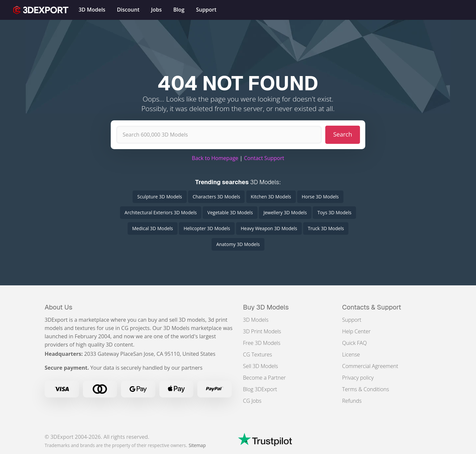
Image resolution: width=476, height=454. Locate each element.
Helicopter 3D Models (207, 228)
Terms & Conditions (366, 389)
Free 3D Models (262, 343)
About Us (59, 307)
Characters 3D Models (217, 197)
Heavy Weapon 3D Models (269, 228)
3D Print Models (262, 331)
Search (343, 134)
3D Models (256, 320)
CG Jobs (252, 401)
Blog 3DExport (260, 389)
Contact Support (264, 158)
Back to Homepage (215, 158)
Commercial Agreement (370, 366)
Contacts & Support (372, 307)
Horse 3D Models (320, 197)
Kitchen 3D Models (271, 197)
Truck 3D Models (326, 228)
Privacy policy (358, 378)
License (351, 354)
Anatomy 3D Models (238, 244)
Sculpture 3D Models (159, 197)
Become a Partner (264, 378)
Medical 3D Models (153, 228)
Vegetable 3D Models (230, 212)
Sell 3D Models (260, 366)
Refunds (352, 401)
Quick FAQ (355, 343)
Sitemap (197, 445)
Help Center (356, 331)
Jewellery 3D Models (285, 212)
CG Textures (258, 354)
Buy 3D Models (266, 307)
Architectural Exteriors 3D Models (161, 212)
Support (352, 320)
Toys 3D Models (334, 212)
